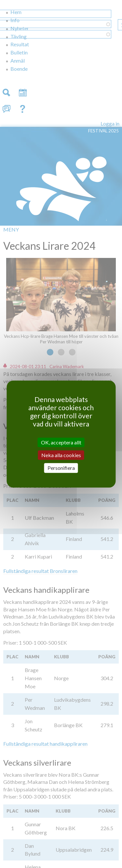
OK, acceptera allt (61, 442)
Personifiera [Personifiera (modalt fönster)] (61, 468)
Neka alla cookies (61, 455)
